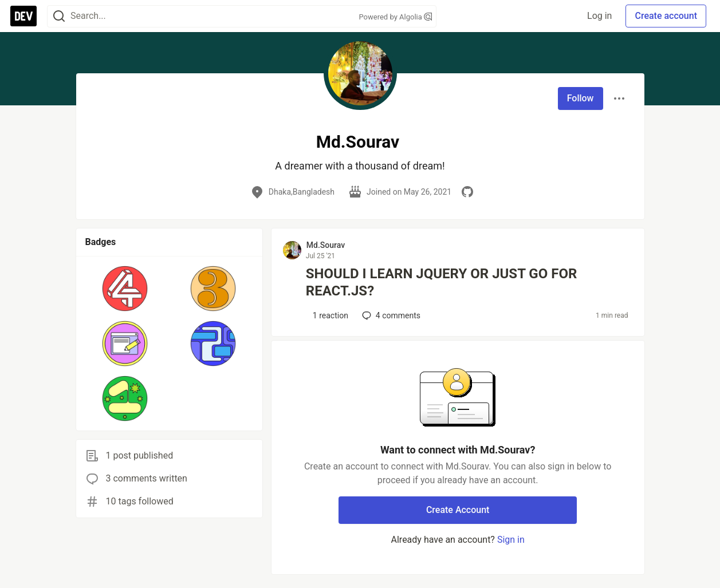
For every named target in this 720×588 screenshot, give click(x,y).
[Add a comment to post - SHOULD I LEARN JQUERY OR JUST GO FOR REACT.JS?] (328, 315)
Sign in (511, 540)
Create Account (458, 510)
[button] (125, 289)
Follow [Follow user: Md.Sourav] (581, 98)
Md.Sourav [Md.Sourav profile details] (326, 245)
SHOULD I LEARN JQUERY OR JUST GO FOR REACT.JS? (441, 282)
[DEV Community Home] (23, 16)
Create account (666, 16)
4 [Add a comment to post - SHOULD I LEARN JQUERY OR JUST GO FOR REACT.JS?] (390, 315)
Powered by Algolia (395, 17)
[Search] (59, 16)
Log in (599, 16)
